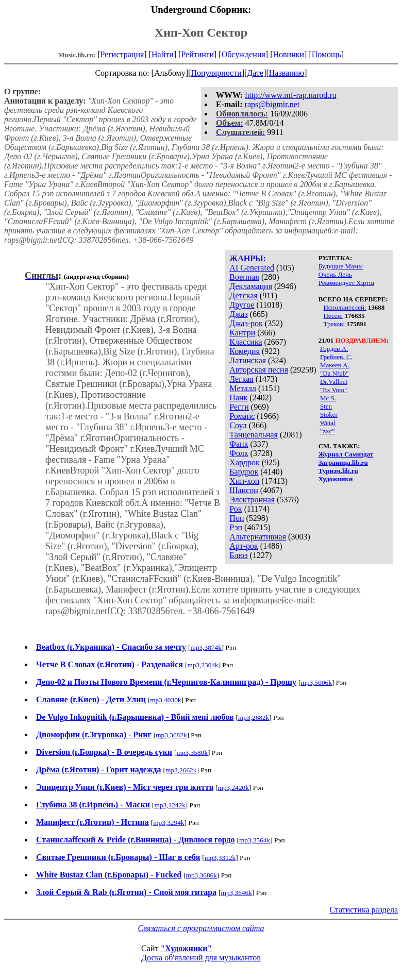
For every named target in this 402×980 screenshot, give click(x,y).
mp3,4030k (165, 700)
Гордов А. (334, 349)
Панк (238, 398)
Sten (326, 406)
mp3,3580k (192, 753)
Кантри (242, 333)
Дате (255, 73)
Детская (244, 295)
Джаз (238, 314)
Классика (246, 342)
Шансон (244, 490)
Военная (244, 277)
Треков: (334, 324)
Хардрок (244, 462)
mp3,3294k (169, 823)
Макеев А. (335, 365)
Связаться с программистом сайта (201, 928)
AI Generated (252, 268)
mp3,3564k (255, 840)
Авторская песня (259, 370)
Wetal (328, 423)
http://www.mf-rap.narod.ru (290, 95)
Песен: (333, 316)
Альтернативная (258, 537)
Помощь (326, 54)
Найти (163, 54)
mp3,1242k (170, 805)
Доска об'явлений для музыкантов (201, 958)
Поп (237, 518)
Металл (243, 388)
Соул (238, 425)
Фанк (239, 444)
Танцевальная (254, 435)
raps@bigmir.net (272, 104)
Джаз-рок (246, 323)
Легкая (241, 379)
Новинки (288, 54)
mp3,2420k (233, 788)
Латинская (248, 360)
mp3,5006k (316, 682)
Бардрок (244, 472)
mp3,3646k (237, 893)
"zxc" (328, 431)
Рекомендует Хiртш (346, 283)
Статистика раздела (364, 910)
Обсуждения (244, 54)
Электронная (252, 500)
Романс (242, 416)
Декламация (251, 286)
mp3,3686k (202, 875)
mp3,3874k (206, 647)
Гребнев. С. (336, 357)
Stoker (329, 415)
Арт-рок (244, 546)
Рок (236, 509)
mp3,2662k (181, 770)
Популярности (216, 73)
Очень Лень (335, 274)
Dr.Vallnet (334, 382)
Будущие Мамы (341, 266)
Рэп (236, 527)
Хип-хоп (244, 481)
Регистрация (122, 54)
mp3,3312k (220, 858)
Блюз (238, 555)
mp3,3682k (171, 735)
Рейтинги (197, 54)
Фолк (239, 453)
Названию (287, 73)
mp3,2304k (203, 665)
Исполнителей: (345, 307)
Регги (239, 407)
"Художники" (186, 948)
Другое (242, 305)
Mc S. (328, 398)
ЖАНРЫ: (248, 258)
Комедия (245, 351)
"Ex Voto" (333, 390)
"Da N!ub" (334, 373)
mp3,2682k (254, 717)
